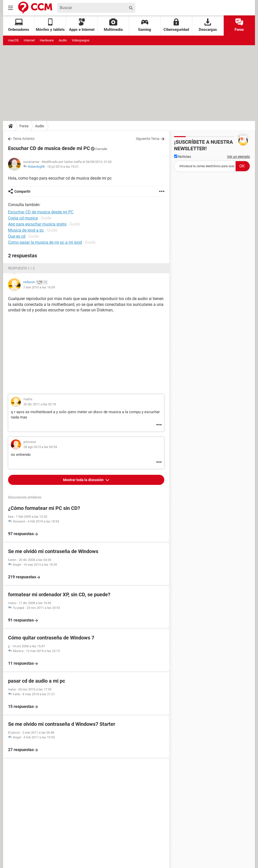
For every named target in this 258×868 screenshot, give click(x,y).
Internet (29, 40)
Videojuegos (81, 40)
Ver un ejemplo (238, 157)
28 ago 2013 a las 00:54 (40, 447)
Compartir (22, 191)
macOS (13, 40)
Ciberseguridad (176, 25)
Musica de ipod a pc (26, 230)
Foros (239, 25)
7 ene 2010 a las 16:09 (39, 287)
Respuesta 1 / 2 (21, 268)
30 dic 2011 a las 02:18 (40, 404)
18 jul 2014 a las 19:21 (63, 167)
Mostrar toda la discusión (84, 480)
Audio (63, 40)
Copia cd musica (23, 218)
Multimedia (113, 25)
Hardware (47, 40)
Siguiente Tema (148, 139)
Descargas (208, 25)
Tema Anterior (24, 139)
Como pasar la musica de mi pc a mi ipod (45, 242)
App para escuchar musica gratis (37, 224)
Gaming (145, 25)
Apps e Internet (82, 25)
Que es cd (17, 236)
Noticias (183, 157)
